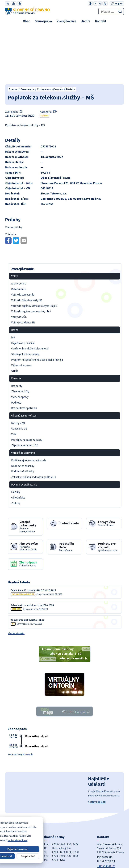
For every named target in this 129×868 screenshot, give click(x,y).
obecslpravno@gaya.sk (110, 814)
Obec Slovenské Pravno (111, 855)
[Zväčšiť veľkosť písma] (105, 4)
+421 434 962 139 (106, 810)
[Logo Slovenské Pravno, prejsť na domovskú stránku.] (27, 11)
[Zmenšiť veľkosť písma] (95, 4)
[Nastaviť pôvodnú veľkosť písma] (100, 4)
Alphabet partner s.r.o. (111, 851)
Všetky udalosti (97, 746)
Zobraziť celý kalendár (20, 698)
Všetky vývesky (16, 577)
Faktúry (44, 59)
